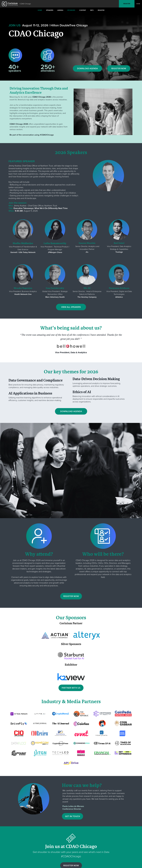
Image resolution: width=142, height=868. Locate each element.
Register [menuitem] (101, 10)
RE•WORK (10, 4)
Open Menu (138, 4)
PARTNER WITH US (71, 688)
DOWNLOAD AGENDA (87, 68)
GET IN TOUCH (73, 816)
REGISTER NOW (119, 68)
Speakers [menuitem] (50, 10)
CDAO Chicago (25, 4)
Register (127, 4)
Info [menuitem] (92, 10)
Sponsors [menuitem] (71, 10)
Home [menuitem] (40, 10)
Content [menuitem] (83, 10)
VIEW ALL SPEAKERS (71, 307)
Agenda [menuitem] (60, 10)
